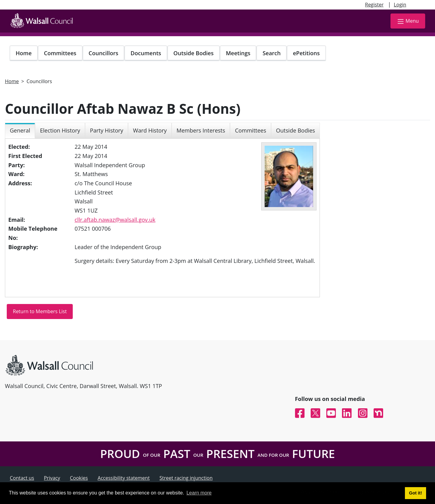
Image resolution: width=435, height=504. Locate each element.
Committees (60, 53)
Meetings (238, 53)
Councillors (104, 53)
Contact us (22, 478)
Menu (408, 21)
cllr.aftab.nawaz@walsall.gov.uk (115, 220)
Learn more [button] (199, 493)
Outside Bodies (194, 53)
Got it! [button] (415, 493)
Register (374, 5)
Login (400, 5)
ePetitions (306, 53)
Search (272, 53)
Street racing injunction (186, 478)
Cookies (79, 478)
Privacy (52, 478)
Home (24, 53)
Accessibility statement (124, 478)
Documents (146, 53)
